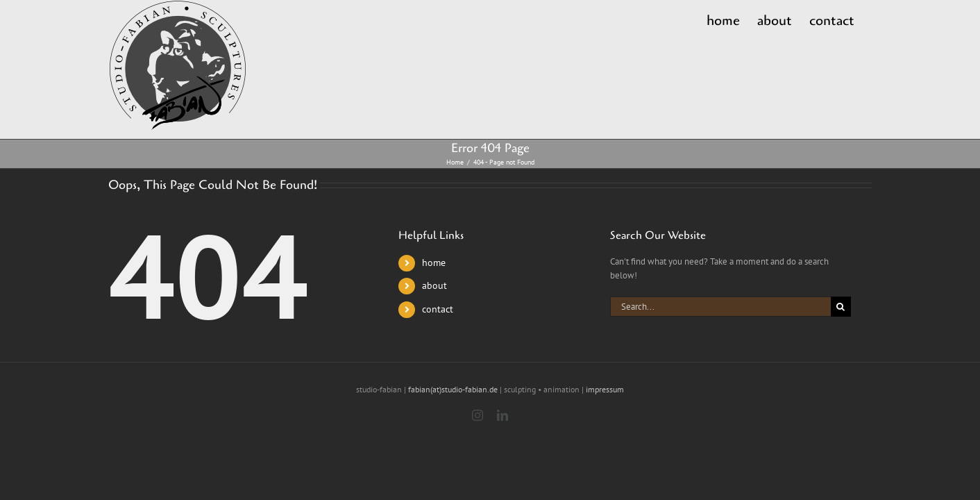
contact (438, 309)
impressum (605, 389)
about (434, 285)
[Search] (841, 307)
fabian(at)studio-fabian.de (453, 389)
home (434, 262)
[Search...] (720, 307)
